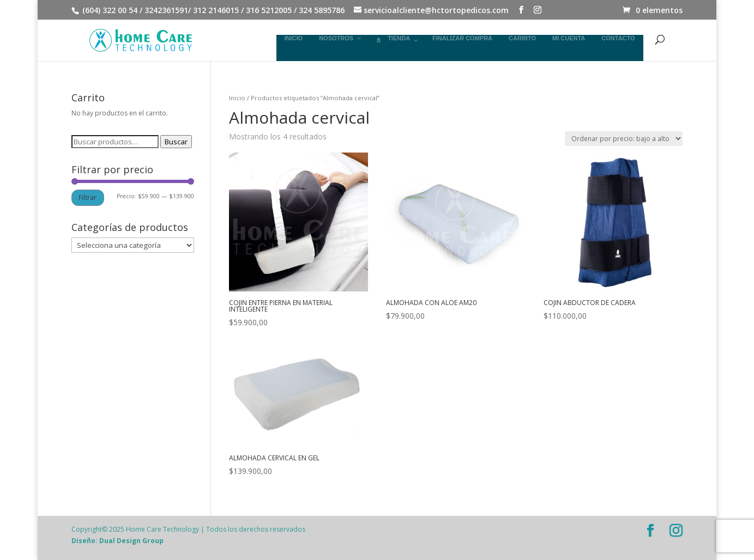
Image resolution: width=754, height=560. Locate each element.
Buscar (176, 142)
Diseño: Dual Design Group (117, 541)
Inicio (237, 98)
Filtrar (88, 197)
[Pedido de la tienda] (624, 139)
